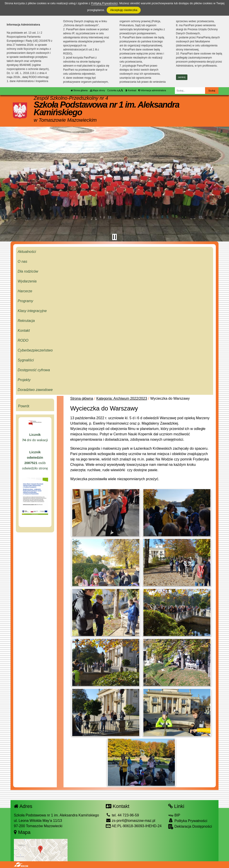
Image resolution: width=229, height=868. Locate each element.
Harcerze (25, 291)
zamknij (182, 77)
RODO (23, 340)
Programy (25, 301)
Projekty (24, 380)
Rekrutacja (26, 321)
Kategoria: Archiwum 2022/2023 (122, 398)
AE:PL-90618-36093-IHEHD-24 (134, 826)
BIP (174, 815)
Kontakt (24, 331)
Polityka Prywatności (188, 821)
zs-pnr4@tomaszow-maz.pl (131, 821)
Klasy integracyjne (32, 311)
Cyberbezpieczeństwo (35, 350)
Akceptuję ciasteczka (124, 10)
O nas (22, 261)
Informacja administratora (152, 90)
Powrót (24, 406)
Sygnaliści (26, 360)
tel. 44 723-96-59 (122, 815)
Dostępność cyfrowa (34, 370)
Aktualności (27, 252)
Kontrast (131, 90)
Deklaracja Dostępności (190, 827)
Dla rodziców (28, 271)
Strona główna (79, 90)
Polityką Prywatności (104, 3)
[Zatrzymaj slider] (114, 237)
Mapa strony (98, 90)
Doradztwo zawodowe (35, 390)
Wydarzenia (27, 281)
